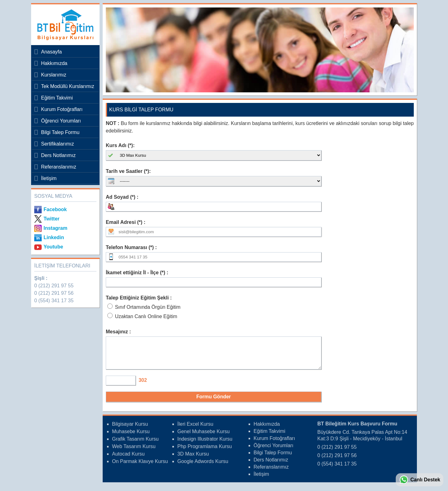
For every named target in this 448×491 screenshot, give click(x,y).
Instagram (55, 228)
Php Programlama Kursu (205, 452)
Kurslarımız (54, 75)
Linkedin (54, 237)
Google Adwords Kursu (203, 467)
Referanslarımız (59, 167)
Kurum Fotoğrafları (62, 109)
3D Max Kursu (193, 459)
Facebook (55, 209)
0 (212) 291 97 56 (54, 293)
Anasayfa (51, 52)
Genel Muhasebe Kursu (203, 437)
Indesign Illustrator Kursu (205, 445)
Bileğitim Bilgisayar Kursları (64, 25)
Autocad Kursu (128, 459)
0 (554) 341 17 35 (54, 301)
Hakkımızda (54, 63)
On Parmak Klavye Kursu (140, 467)
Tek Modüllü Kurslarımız (68, 86)
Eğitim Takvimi (57, 98)
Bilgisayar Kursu (130, 430)
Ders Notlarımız (58, 155)
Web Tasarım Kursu (134, 452)
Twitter (51, 219)
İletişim (49, 178)
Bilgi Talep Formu (60, 132)
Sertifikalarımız (58, 144)
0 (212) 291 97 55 (54, 286)
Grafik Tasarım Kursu (135, 445)
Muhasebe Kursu (131, 437)
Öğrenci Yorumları (61, 121)
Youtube (53, 247)
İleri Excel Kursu (195, 430)
